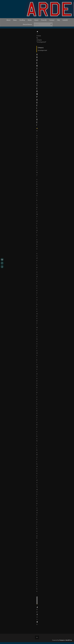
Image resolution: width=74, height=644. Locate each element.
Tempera (62, 640)
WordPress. (69, 640)
